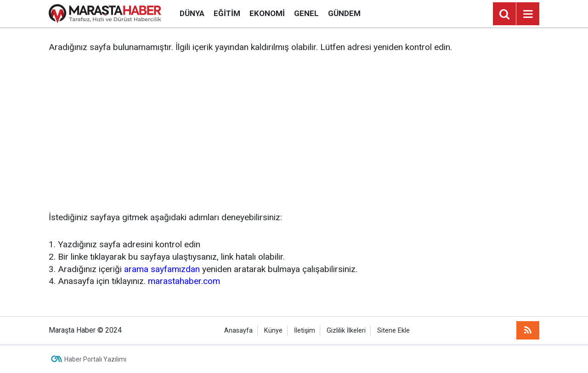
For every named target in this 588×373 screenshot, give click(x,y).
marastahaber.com (184, 281)
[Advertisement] (294, 133)
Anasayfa (238, 331)
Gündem (344, 13)
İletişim (305, 331)
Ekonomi (267, 13)
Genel (306, 13)
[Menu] (528, 14)
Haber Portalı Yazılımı (95, 359)
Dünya (192, 13)
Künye (273, 331)
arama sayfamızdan (162, 269)
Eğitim (227, 13)
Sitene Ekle (393, 331)
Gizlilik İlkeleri (346, 331)
